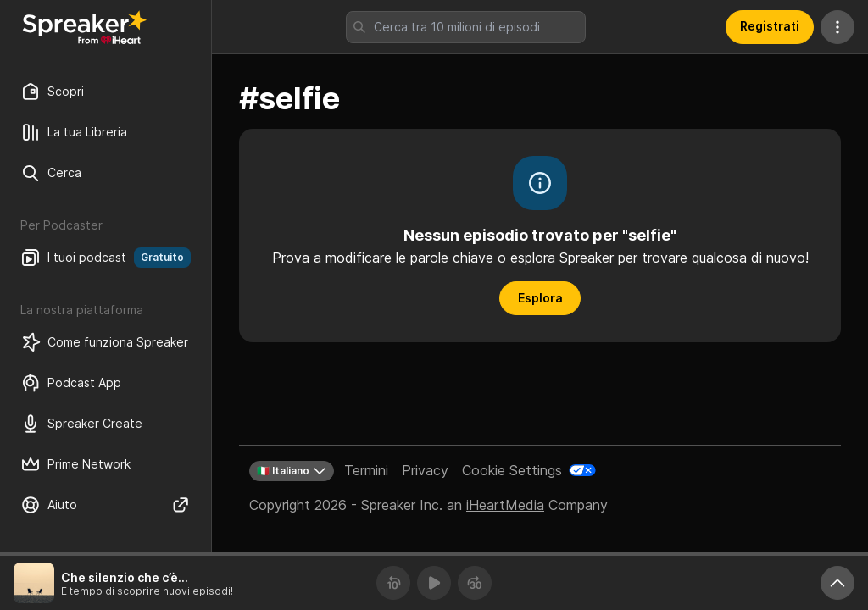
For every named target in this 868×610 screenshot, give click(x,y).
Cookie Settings (512, 470)
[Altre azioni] (837, 27)
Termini (366, 470)
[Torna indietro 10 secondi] (393, 583)
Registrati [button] (770, 26)
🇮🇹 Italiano (292, 471)
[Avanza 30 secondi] (475, 583)
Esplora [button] (540, 298)
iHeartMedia (505, 505)
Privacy (425, 470)
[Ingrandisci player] (837, 583)
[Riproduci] (434, 583)
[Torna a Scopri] (85, 27)
